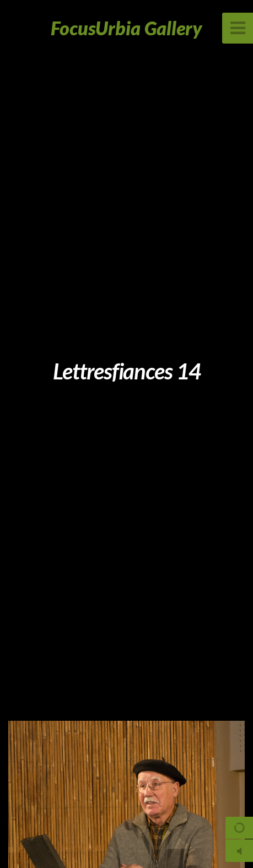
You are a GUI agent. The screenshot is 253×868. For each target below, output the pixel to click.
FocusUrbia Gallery (126, 28)
